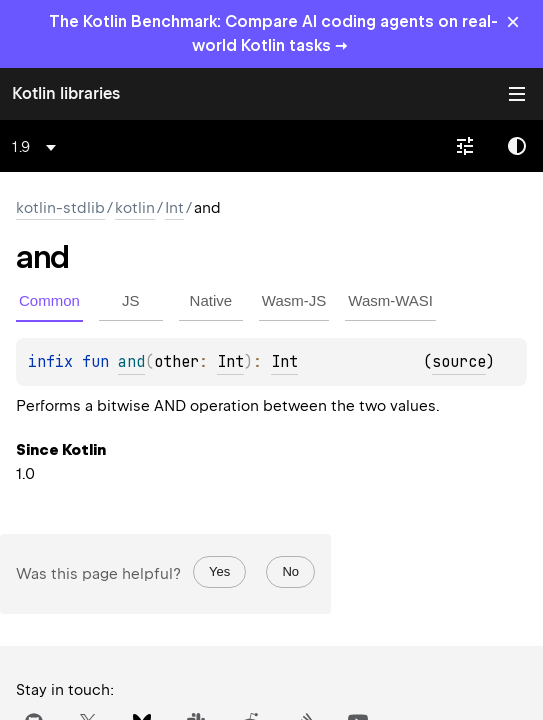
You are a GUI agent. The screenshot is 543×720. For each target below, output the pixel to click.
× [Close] (513, 21)
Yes (219, 571)
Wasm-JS (294, 300)
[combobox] (37, 147)
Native (211, 300)
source (459, 362)
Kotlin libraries (66, 93)
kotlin (135, 208)
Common (49, 300)
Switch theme (517, 146)
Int (174, 208)
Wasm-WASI (390, 300)
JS (131, 300)
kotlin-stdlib (60, 208)
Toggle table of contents (517, 94)
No (290, 571)
